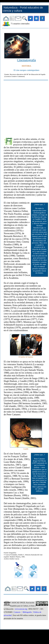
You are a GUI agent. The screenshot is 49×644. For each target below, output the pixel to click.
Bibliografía (27, 612)
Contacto (17, 612)
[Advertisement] (24, 108)
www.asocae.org (21, 609)
